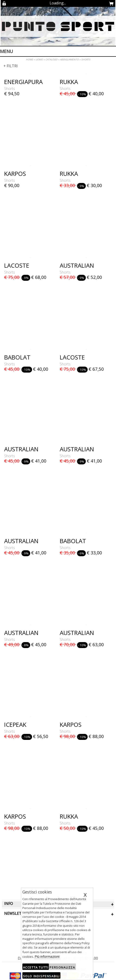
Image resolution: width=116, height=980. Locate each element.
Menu (6, 51)
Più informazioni (47, 956)
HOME (29, 59)
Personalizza (62, 967)
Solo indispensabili (41, 976)
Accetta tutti (36, 967)
